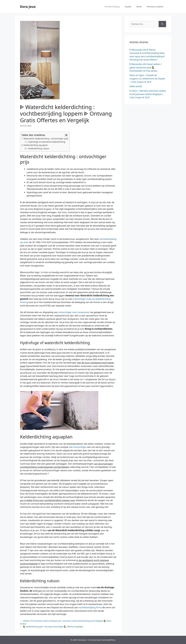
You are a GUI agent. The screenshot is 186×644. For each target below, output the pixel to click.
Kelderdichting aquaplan (36, 145)
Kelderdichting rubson (39, 148)
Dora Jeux (28, 7)
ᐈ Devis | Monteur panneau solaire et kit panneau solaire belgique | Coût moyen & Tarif (148, 94)
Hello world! (136, 86)
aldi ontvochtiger (78, 447)
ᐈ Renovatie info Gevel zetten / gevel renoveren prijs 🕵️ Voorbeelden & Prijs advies (146, 67)
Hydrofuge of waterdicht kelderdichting (47, 142)
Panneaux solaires (155, 7)
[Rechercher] (162, 24)
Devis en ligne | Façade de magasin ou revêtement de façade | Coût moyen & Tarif (147, 78)
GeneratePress (109, 640)
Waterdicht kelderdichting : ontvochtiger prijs (46, 139)
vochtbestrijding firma (90, 607)
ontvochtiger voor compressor (74, 312)
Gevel (139, 7)
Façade (128, 7)
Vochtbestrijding (112, 7)
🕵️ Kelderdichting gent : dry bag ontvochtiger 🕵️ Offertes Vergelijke (53, 627)
